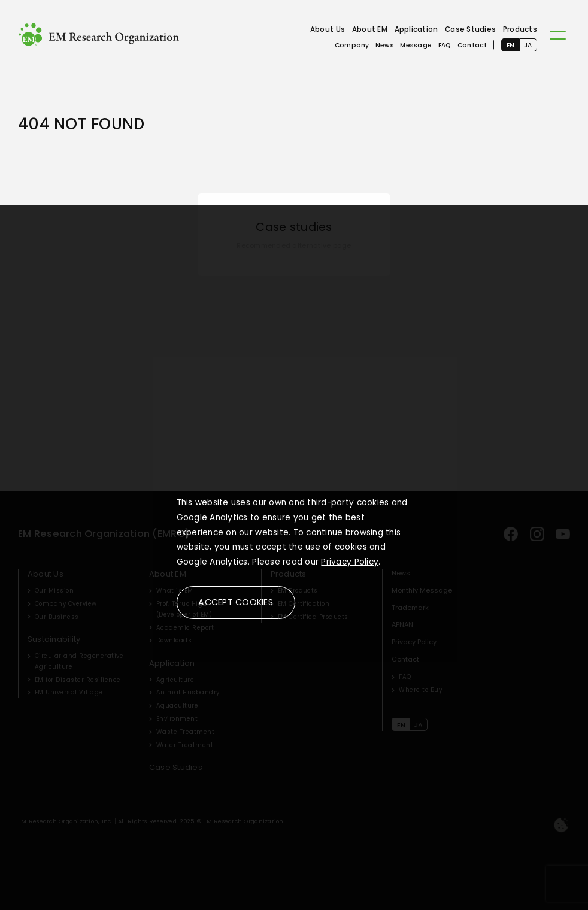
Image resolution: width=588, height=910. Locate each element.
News (385, 45)
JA (528, 45)
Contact (472, 45)
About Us (328, 29)
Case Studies (470, 29)
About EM (370, 29)
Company (352, 45)
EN (511, 45)
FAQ (445, 45)
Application (416, 29)
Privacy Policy (350, 562)
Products (520, 29)
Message (416, 45)
